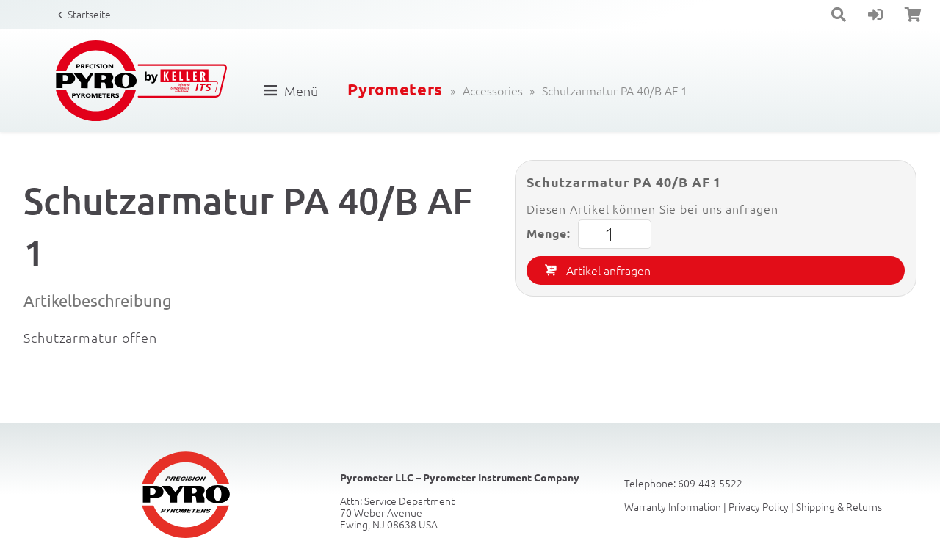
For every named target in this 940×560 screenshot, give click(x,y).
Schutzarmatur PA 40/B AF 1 (615, 90)
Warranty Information (673, 506)
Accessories (493, 90)
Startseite (89, 14)
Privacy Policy (759, 506)
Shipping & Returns (839, 506)
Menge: (589, 234)
